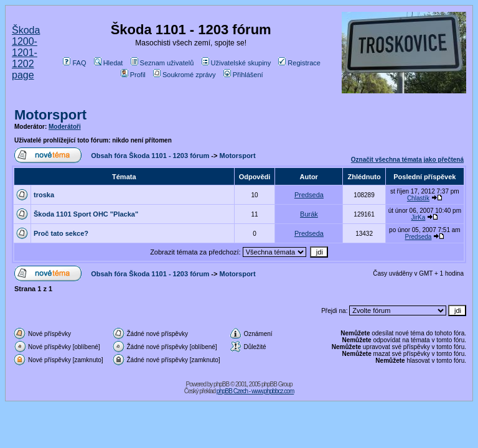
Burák (309, 214)
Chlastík (418, 198)
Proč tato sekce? (61, 233)
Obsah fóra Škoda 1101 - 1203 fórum (150, 156)
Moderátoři (65, 127)
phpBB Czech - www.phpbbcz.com (255, 391)
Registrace (299, 63)
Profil (133, 75)
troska (44, 195)
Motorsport (50, 115)
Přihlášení (243, 75)
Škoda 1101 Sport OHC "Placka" (86, 214)
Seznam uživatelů (162, 63)
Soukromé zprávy (185, 75)
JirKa (419, 217)
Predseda (309, 195)
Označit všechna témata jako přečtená (407, 160)
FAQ (74, 63)
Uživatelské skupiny (237, 63)
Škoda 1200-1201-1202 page (26, 53)
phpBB (221, 384)
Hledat (109, 63)
